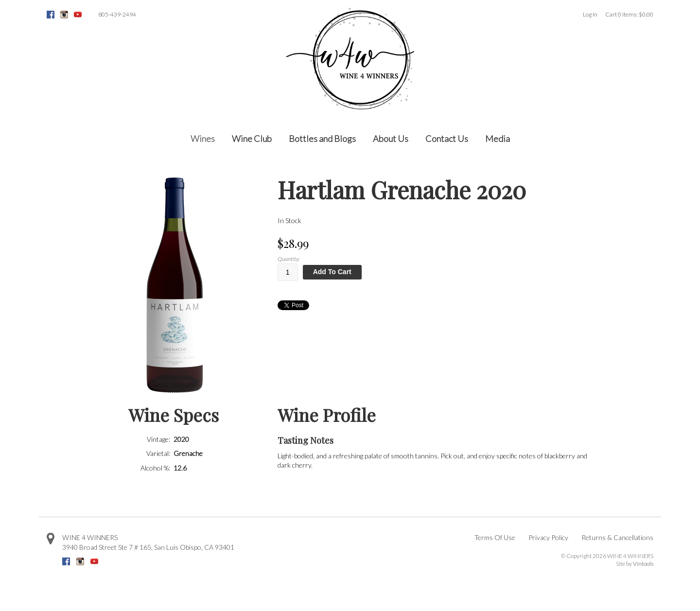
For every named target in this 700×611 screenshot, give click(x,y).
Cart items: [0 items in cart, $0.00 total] (629, 14)
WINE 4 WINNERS (90, 537)
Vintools (643, 564)
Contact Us (447, 139)
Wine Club (252, 139)
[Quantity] (288, 272)
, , (148, 547)
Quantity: (289, 259)
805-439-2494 (117, 14)
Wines (203, 139)
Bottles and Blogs (322, 139)
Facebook (51, 15)
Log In (590, 14)
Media (498, 139)
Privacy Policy (548, 537)
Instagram (64, 15)
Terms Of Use (495, 537)
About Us (391, 139)
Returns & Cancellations (617, 537)
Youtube (78, 15)
